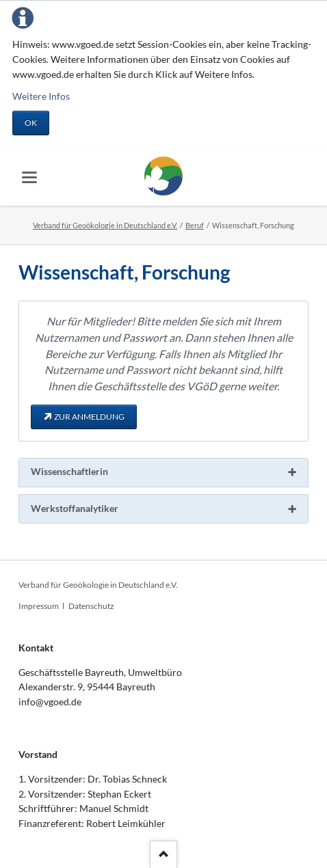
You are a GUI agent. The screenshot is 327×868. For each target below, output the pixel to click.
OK (31, 123)
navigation (29, 177)
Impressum (39, 606)
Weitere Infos (41, 96)
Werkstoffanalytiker (75, 508)
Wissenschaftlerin (69, 471)
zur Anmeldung (89, 417)
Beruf (195, 225)
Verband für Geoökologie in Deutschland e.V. (105, 225)
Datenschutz (91, 606)
